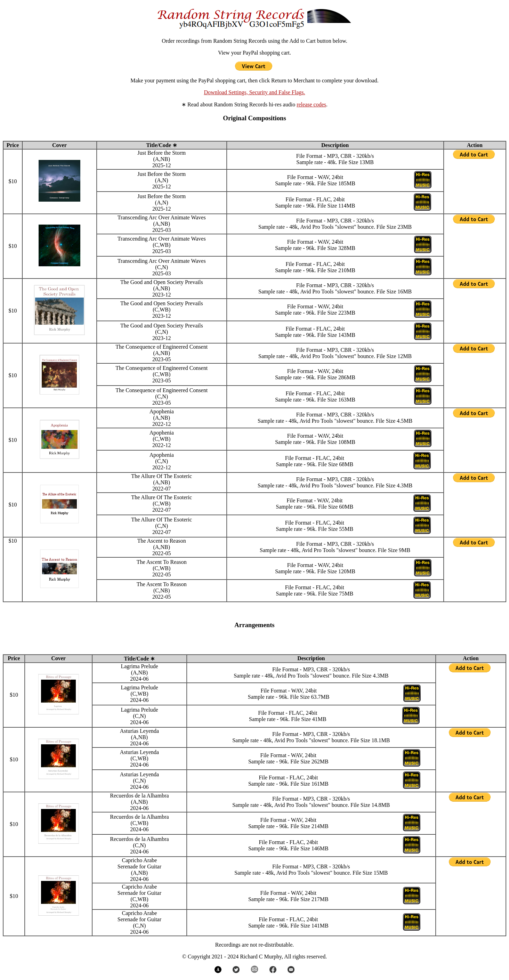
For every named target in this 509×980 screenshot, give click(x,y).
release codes (311, 104)
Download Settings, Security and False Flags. (254, 92)
